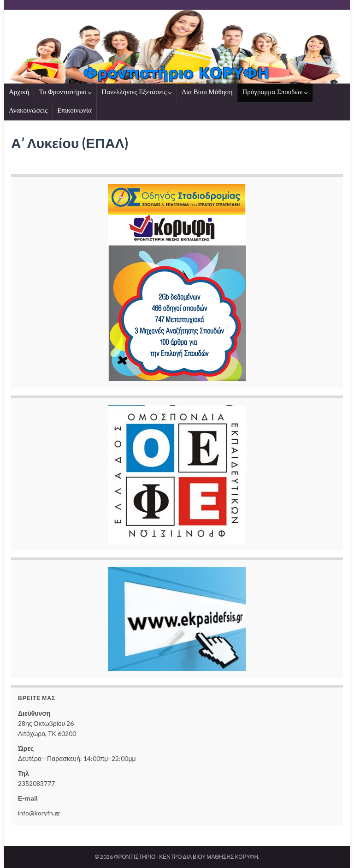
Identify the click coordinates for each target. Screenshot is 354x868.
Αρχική (19, 92)
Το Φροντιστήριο (65, 92)
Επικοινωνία (74, 110)
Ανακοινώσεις (28, 110)
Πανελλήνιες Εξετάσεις (137, 92)
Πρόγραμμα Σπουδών (275, 92)
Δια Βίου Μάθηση (207, 92)
